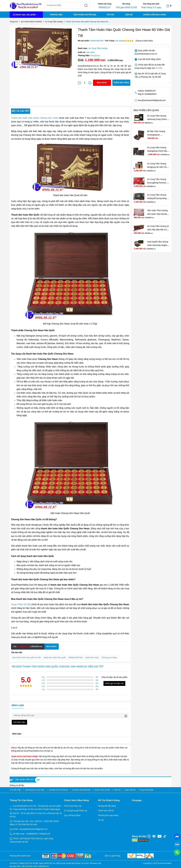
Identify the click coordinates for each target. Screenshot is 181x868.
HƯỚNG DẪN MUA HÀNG (155, 15)
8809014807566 (76, 657)
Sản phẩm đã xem (25, 779)
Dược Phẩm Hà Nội (21, 604)
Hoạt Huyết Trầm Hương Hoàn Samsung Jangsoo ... (158, 245)
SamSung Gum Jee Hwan (35, 790)
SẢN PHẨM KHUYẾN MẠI (85, 15)
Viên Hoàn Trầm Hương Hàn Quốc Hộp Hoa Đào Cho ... (158, 214)
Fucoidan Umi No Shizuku (58, 790)
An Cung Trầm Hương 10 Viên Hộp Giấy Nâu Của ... (158, 230)
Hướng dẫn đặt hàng (107, 806)
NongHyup (95, 55)
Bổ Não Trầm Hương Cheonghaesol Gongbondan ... (156, 135)
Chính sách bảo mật (73, 806)
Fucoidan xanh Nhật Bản (81, 790)
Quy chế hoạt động (72, 815)
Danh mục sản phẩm (25, 15)
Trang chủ (14, 22)
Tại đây (159, 68)
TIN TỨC (110, 15)
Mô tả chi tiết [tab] (21, 111)
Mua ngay (102, 83)
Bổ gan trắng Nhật (147, 790)
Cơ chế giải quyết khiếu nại (75, 811)
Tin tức (101, 820)
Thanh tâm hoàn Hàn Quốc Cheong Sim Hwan (35, 118)
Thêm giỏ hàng (121, 83)
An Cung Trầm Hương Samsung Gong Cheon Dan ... (157, 119)
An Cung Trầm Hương (54, 22)
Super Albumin (130, 790)
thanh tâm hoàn (92, 657)
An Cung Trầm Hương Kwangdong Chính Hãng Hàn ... (158, 151)
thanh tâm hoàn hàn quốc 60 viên (27, 657)
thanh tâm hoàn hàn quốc (55, 657)
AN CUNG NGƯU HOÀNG (31, 22)
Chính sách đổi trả (106, 811)
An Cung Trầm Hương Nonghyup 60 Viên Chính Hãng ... (158, 167)
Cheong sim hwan (109, 657)
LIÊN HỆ (129, 15)
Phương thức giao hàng (108, 815)
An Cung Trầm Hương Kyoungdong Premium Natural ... (157, 183)
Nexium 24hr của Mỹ (102, 790)
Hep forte (117, 790)
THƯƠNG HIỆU (56, 15)
